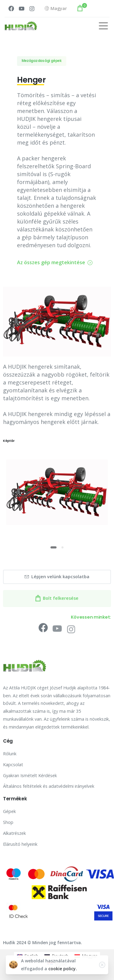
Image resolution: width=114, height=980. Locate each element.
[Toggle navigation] (103, 26)
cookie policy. (63, 973)
